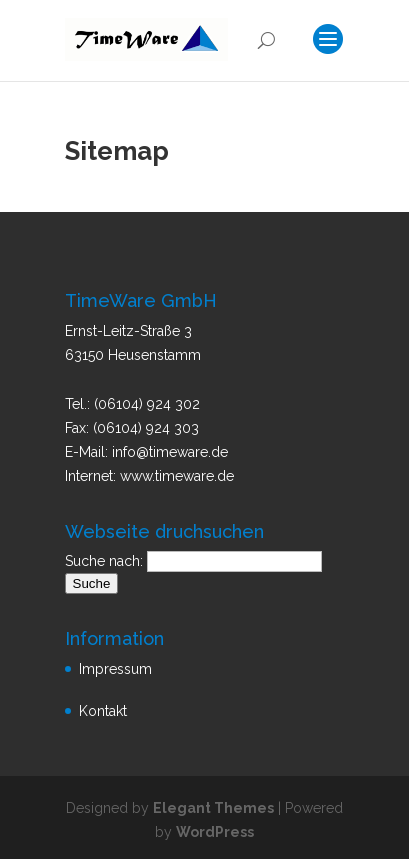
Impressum (115, 669)
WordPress (215, 832)
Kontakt (103, 711)
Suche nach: (104, 561)
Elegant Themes (213, 808)
